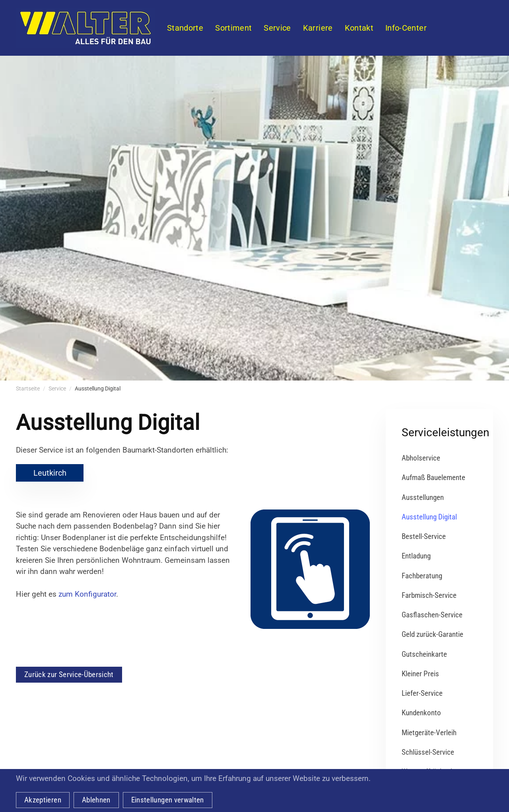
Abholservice (421, 458)
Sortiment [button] (233, 28)
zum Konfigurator (87, 594)
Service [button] (277, 28)
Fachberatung (422, 576)
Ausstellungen (423, 497)
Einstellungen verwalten (168, 800)
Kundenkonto (421, 713)
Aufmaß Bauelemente (433, 477)
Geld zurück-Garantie (432, 634)
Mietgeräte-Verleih (429, 733)
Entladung (416, 556)
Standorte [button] (185, 28)
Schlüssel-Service (428, 752)
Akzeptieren (43, 800)
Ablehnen (96, 800)
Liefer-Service (422, 693)
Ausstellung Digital (429, 517)
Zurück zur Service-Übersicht (69, 674)
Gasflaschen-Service (432, 615)
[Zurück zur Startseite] (85, 28)
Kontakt (359, 28)
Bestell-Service (424, 536)
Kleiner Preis (420, 674)
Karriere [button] (318, 28)
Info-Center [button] (406, 28)
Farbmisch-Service (429, 595)
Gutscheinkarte (424, 654)
